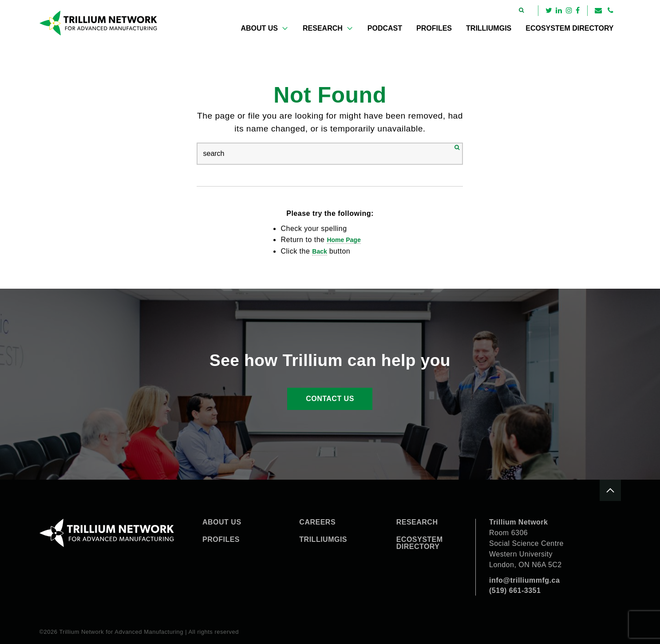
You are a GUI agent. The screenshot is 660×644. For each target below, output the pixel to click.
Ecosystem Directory (569, 28)
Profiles (434, 28)
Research (323, 28)
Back (319, 251)
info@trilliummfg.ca (524, 580)
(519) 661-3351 (515, 590)
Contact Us (330, 399)
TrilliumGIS (489, 28)
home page (344, 240)
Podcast (385, 28)
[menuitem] (265, 28)
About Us (259, 28)
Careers (317, 522)
